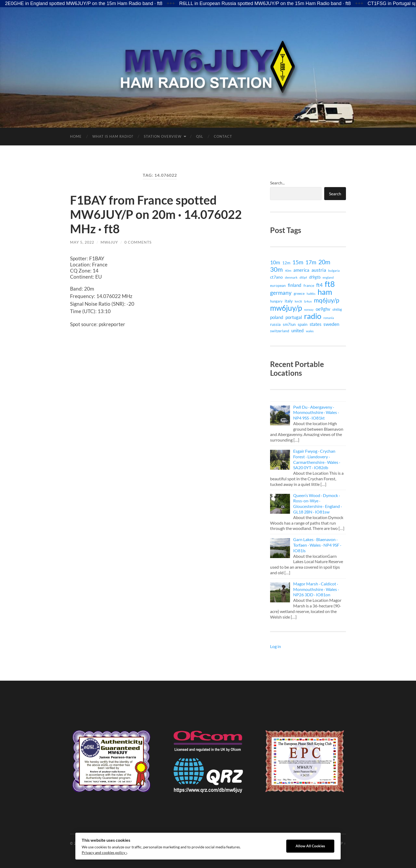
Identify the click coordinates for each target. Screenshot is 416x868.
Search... (277, 183)
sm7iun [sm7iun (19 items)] (289, 324)
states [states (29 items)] (315, 324)
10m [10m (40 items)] (275, 262)
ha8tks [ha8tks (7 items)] (311, 294)
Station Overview (163, 136)
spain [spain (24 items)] (303, 324)
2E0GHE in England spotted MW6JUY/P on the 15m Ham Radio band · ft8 (84, 3)
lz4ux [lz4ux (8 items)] (308, 301)
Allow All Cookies (310, 846)
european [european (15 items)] (278, 285)
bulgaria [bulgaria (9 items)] (334, 271)
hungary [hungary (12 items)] (276, 301)
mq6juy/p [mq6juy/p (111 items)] (327, 300)
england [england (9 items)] (328, 277)
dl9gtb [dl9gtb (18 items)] (315, 277)
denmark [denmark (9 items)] (291, 277)
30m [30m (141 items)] (276, 269)
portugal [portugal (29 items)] (294, 317)
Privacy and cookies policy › (104, 853)
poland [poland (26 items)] (277, 317)
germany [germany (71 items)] (281, 293)
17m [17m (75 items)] (311, 262)
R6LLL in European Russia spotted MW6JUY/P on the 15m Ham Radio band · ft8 (265, 3)
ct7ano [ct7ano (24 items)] (276, 277)
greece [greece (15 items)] (299, 293)
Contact (223, 136)
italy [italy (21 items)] (289, 301)
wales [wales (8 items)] (310, 331)
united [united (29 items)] (298, 331)
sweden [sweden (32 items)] (331, 324)
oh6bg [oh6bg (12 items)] (337, 309)
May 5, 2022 (82, 242)
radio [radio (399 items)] (313, 316)
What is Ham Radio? (113, 136)
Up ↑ (342, 843)
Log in (276, 646)
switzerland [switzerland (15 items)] (280, 331)
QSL (200, 136)
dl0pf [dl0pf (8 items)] (303, 277)
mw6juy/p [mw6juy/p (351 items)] (286, 308)
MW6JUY (109, 242)
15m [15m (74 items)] (298, 262)
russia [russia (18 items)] (275, 324)
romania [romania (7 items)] (329, 318)
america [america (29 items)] (301, 270)
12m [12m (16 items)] (286, 263)
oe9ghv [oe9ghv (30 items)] (323, 309)
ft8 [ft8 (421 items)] (330, 284)
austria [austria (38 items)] (319, 270)
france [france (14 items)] (309, 285)
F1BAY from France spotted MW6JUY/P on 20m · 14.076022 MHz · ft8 (156, 214)
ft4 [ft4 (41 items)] (319, 285)
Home (76, 136)
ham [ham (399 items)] (325, 292)
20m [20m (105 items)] (324, 262)
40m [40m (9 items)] (288, 271)
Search (335, 194)
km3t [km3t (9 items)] (298, 301)
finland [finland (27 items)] (295, 285)
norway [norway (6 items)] (309, 310)
